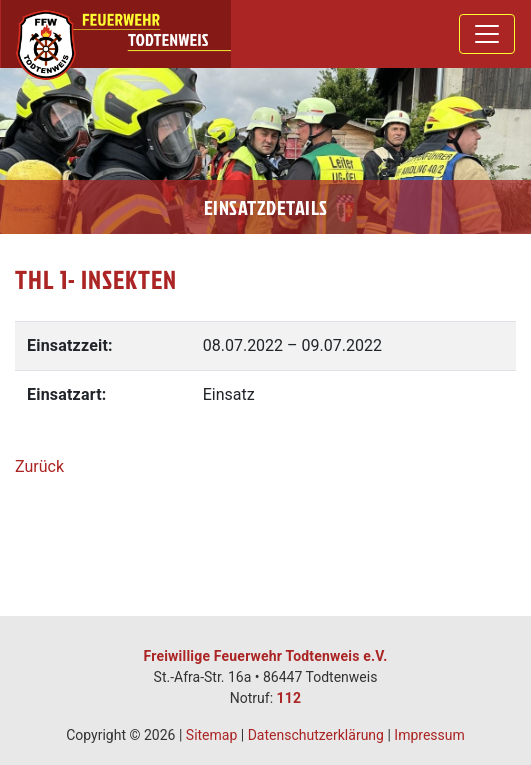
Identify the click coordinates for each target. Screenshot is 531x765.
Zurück (39, 466)
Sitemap (211, 735)
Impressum (429, 735)
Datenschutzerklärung (316, 735)
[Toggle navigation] (487, 34)
